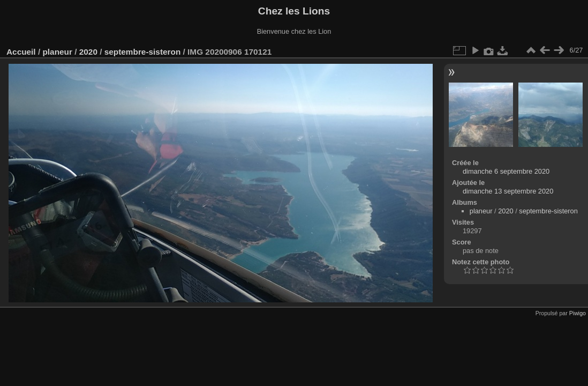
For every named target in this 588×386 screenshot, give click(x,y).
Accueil (21, 52)
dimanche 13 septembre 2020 (508, 191)
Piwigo (578, 313)
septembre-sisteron (143, 52)
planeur (57, 52)
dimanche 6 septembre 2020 (506, 171)
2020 (88, 52)
